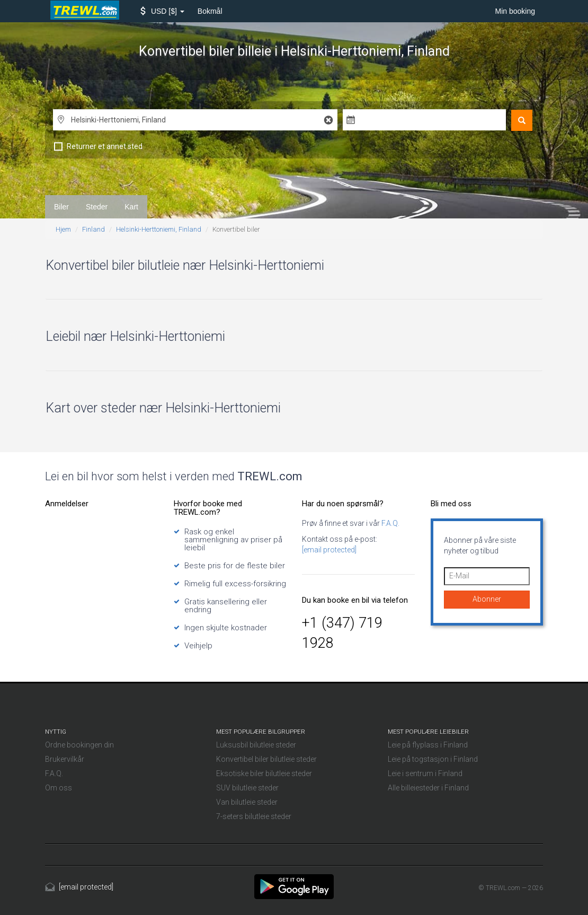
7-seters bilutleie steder (254, 816)
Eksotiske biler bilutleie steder (264, 773)
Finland (93, 229)
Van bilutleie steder (247, 802)
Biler (61, 207)
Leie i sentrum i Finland (425, 773)
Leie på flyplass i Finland (428, 745)
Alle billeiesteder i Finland (428, 788)
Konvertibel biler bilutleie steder (266, 759)
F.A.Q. (390, 523)
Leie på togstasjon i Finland (433, 759)
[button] (162, 11)
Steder (97, 207)
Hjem (63, 229)
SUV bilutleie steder (247, 788)
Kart (131, 207)
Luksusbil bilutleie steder (256, 745)
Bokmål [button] (210, 11)
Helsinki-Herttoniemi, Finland (159, 229)
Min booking (515, 11)
